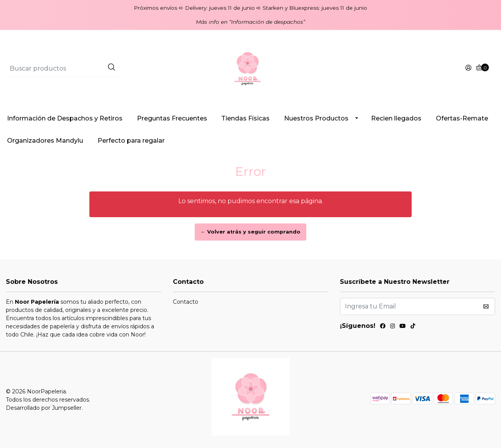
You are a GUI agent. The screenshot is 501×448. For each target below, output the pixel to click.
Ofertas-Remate (462, 118)
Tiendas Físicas (245, 118)
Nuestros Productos (316, 118)
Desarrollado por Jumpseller (44, 408)
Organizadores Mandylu (45, 141)
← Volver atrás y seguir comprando (250, 232)
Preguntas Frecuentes (172, 118)
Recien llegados (396, 118)
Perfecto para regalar (131, 141)
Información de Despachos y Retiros (65, 118)
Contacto (186, 302)
